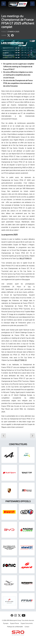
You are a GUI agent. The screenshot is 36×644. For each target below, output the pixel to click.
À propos (6, 623)
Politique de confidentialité (15, 627)
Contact (27, 627)
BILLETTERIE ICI (25, 258)
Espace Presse (15, 623)
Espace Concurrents (27, 623)
